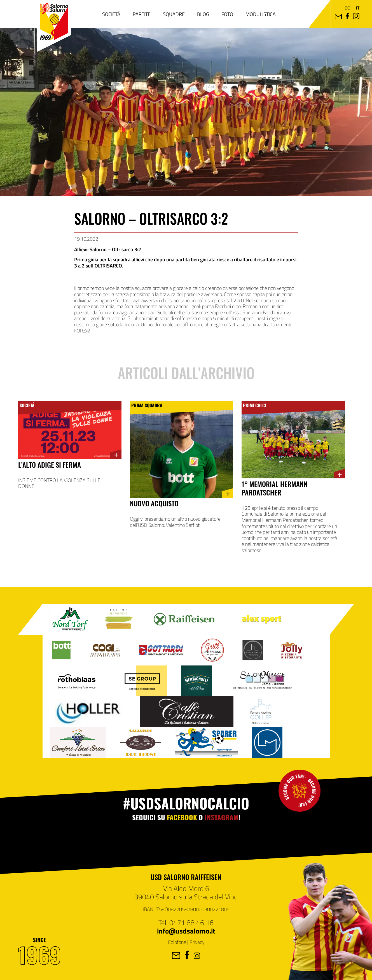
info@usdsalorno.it (186, 931)
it (358, 8)
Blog (203, 14)
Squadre (174, 14)
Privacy (197, 942)
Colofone (177, 942)
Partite (142, 14)
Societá (111, 14)
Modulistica (261, 14)
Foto (227, 14)
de (348, 8)
